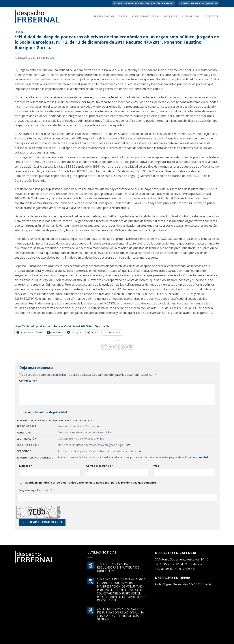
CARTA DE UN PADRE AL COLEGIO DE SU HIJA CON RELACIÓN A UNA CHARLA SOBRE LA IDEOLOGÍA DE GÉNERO (120, 614)
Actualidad (190, 16)
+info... (99, 426)
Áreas (123, 16)
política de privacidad (53, 412)
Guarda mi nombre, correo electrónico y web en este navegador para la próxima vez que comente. (91, 483)
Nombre (26, 466)
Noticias (171, 16)
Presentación (104, 16)
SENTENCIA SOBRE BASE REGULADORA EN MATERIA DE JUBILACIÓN (118, 568)
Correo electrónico (100, 466)
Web (156, 466)
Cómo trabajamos (146, 16)
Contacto (212, 16)
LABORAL (20, 32)
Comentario (28, 381)
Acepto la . (46, 412)
